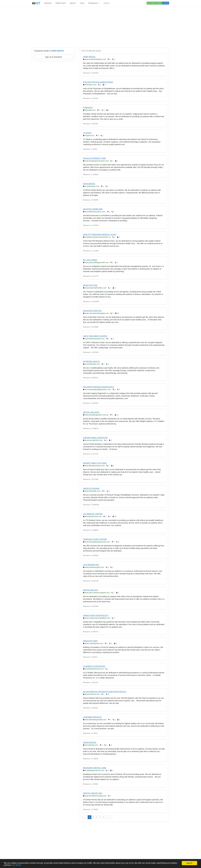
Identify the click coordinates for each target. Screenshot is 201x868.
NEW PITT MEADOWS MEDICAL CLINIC (100, 234)
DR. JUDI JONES (90, 260)
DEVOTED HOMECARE (93, 209)
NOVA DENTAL (89, 184)
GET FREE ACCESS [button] (155, 3)
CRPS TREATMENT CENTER (95, 336)
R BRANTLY (88, 107)
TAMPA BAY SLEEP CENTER (95, 539)
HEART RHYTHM (90, 285)
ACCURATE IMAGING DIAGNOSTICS (99, 387)
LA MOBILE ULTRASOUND (94, 666)
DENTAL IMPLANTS (91, 412)
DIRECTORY (61, 3)
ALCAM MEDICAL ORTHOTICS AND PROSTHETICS (105, 692)
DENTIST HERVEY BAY (93, 793)
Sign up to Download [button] (54, 57)
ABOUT (73, 3)
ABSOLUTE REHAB (91, 488)
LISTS (107, 3)
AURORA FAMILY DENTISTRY (96, 438)
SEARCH (48, 3)
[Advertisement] (100, 27)
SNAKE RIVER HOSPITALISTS (96, 615)
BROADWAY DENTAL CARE (95, 768)
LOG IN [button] (166, 3)
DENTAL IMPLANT (91, 590)
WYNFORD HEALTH (91, 361)
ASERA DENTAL (90, 742)
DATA (82, 3)
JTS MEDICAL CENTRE (93, 514)
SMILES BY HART (90, 641)
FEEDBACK (94, 3)
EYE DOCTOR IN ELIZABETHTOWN (98, 82)
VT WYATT (87, 133)
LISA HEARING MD (91, 565)
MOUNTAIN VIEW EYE (92, 311)
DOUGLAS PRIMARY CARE (94, 158)
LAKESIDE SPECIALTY (93, 717)
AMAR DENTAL (89, 57)
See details (25, 865)
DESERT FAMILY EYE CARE (95, 463)
